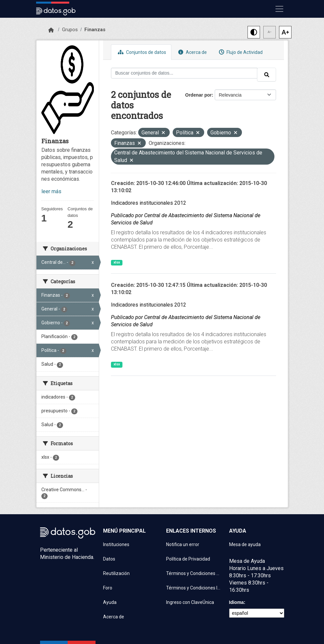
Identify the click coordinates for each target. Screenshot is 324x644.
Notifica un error (183, 544)
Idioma (237, 602)
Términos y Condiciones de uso (194, 573)
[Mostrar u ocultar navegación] (279, 9)
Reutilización (116, 573)
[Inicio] (51, 30)
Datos (109, 559)
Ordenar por (198, 95)
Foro (108, 588)
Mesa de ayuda (245, 544)
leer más (51, 191)
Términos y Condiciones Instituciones (194, 588)
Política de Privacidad (188, 559)
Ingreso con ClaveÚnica (190, 602)
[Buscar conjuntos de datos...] (184, 73)
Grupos (70, 30)
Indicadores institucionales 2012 (149, 203)
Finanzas (95, 30)
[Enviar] (267, 75)
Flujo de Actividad (240, 52)
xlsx (117, 262)
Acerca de (192, 52)
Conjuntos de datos (141, 52)
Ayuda (110, 602)
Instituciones (116, 544)
